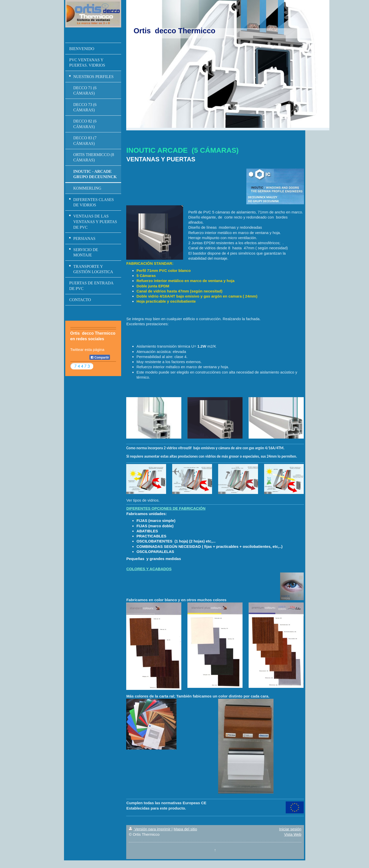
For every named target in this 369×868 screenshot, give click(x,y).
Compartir (100, 358)
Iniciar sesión (290, 829)
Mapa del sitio (186, 829)
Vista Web (293, 834)
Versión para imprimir (150, 829)
